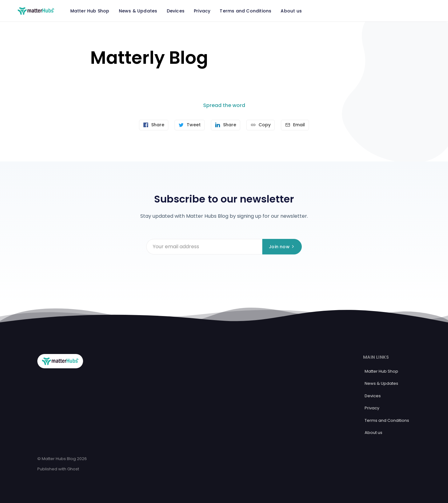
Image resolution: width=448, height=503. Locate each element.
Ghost (73, 469)
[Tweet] (190, 125)
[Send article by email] (295, 125)
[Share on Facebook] (154, 125)
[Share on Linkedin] (226, 125)
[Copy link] (261, 125)
